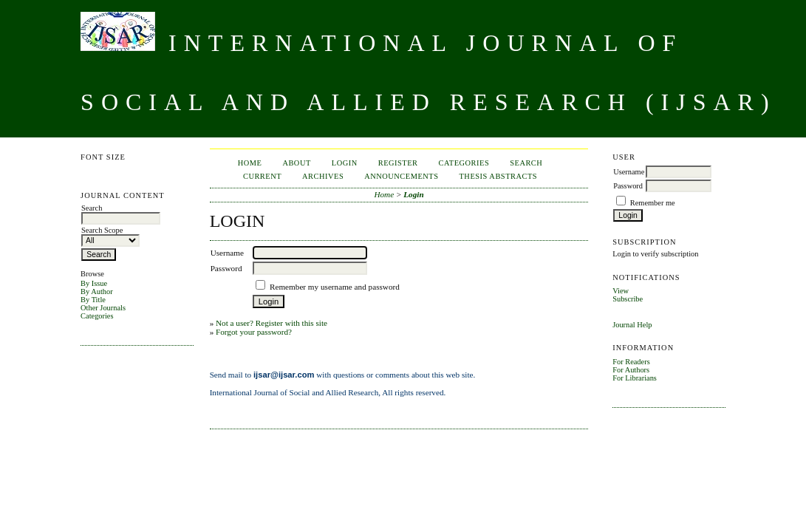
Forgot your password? (254, 332)
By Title (93, 300)
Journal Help (632, 325)
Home (250, 163)
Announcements (401, 176)
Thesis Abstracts (498, 176)
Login (345, 163)
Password (628, 186)
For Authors (631, 370)
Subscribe (628, 299)
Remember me (653, 203)
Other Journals (103, 308)
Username (629, 172)
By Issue (94, 283)
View (621, 291)
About (296, 163)
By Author (97, 291)
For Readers (631, 362)
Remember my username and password (335, 287)
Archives (323, 176)
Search (526, 163)
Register (398, 163)
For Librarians (635, 378)
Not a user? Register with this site (271, 323)
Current (262, 176)
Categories (97, 316)
